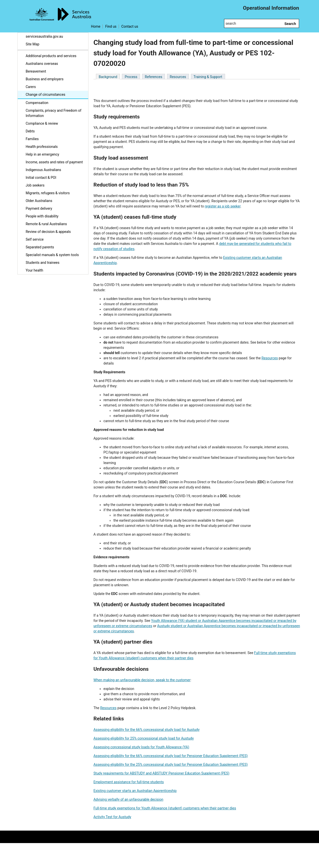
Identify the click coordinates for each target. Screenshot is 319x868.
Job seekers (35, 185)
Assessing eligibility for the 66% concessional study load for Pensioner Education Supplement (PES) (171, 756)
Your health (34, 270)
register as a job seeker (223, 206)
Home (96, 26)
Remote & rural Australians (46, 224)
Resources (178, 77)
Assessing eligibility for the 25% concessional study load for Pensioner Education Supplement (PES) (171, 765)
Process (131, 77)
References (154, 77)
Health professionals (42, 147)
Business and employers (45, 79)
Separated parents (40, 247)
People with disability (42, 216)
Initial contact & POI (41, 178)
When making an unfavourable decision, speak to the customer (142, 680)
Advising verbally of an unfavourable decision (128, 799)
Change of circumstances (45, 95)
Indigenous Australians (43, 170)
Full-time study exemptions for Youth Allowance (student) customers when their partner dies (165, 808)
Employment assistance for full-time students (129, 782)
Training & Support (208, 77)
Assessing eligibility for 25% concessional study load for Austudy (144, 738)
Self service (35, 239)
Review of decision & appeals (48, 232)
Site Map (33, 44)
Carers (31, 87)
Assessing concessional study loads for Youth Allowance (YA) (141, 747)
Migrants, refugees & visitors (48, 193)
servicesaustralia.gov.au (44, 36)
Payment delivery (39, 208)
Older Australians (39, 201)
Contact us (130, 26)
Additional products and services (51, 56)
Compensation (37, 103)
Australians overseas (42, 64)
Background (108, 77)
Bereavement (36, 71)
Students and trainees (43, 263)
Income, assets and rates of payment (54, 162)
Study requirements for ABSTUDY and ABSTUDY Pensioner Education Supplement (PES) (161, 773)
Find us (111, 26)
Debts (30, 131)
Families (32, 139)
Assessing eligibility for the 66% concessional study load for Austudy (147, 730)
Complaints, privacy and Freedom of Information (53, 113)
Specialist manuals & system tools (52, 255)
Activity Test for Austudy (112, 817)
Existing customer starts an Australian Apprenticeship (135, 791)
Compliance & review (42, 123)
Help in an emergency (42, 154)
